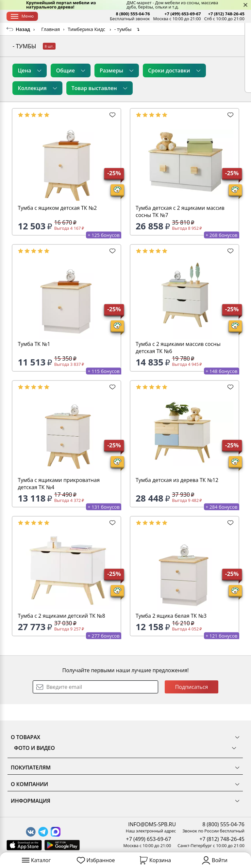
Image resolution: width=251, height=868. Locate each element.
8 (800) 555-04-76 (133, 14)
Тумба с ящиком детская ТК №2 (57, 224)
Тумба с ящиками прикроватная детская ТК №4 (59, 500)
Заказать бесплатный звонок (210, 31)
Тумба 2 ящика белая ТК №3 (171, 632)
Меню (22, 16)
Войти (215, 860)
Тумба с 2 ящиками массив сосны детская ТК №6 (178, 364)
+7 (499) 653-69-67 (183, 14)
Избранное (96, 860)
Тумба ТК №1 (34, 360)
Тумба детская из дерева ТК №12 (177, 496)
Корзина (155, 860)
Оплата (96, 16)
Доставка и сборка (63, 16)
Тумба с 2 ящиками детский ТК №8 (61, 632)
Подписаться (192, 703)
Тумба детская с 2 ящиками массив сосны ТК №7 (180, 228)
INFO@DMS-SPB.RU (152, 824)
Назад (23, 46)
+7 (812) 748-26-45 (226, 14)
